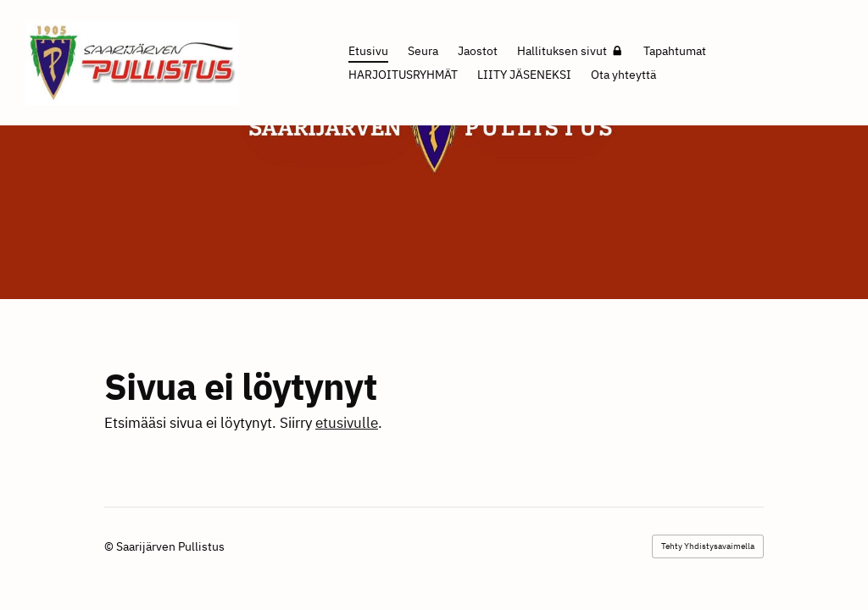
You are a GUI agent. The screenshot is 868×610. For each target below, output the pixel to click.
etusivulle (347, 423)
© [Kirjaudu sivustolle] (110, 546)
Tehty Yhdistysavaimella (708, 546)
